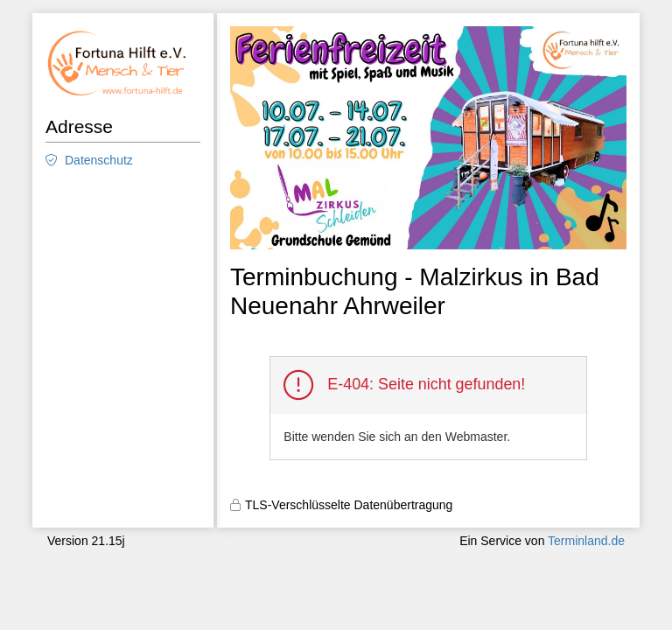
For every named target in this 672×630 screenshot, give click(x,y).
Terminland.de (586, 541)
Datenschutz (99, 160)
